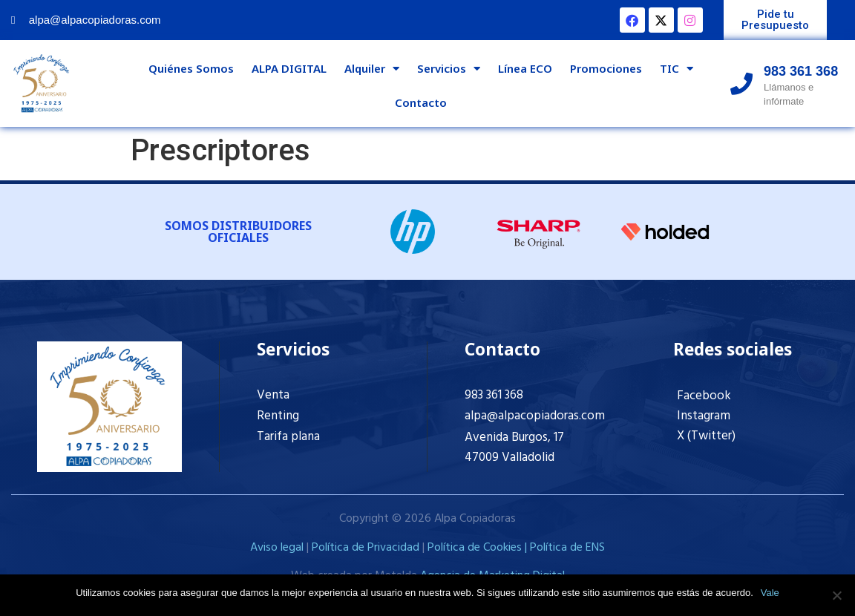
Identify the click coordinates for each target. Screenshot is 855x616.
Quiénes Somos (191, 68)
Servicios (449, 69)
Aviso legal (277, 548)
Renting (278, 416)
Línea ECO (525, 68)
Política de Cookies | (479, 548)
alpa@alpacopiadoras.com (535, 416)
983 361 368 (494, 395)
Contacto (421, 102)
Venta (273, 395)
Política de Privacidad (366, 548)
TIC (677, 69)
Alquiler (372, 69)
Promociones (606, 68)
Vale (770, 593)
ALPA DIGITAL (289, 68)
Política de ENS (567, 548)
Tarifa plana (288, 437)
